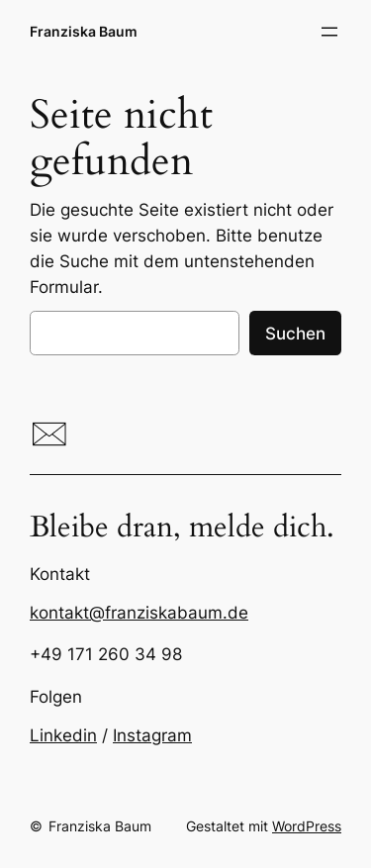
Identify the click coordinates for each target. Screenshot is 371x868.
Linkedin (63, 735)
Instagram (152, 735)
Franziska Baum (84, 31)
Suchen (295, 334)
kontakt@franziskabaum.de (139, 613)
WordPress (307, 826)
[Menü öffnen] (329, 32)
